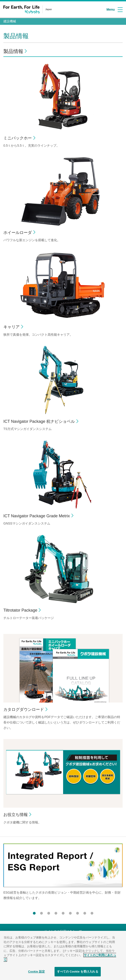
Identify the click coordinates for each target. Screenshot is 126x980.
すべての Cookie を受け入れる (78, 973)
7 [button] (78, 912)
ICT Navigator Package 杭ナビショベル (39, 421)
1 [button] (34, 912)
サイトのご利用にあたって (63, 931)
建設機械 (10, 21)
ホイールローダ (18, 233)
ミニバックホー (18, 138)
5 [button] (63, 912)
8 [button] (85, 912)
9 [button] (92, 912)
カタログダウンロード (24, 710)
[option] (63, 877)
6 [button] (70, 912)
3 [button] (49, 912)
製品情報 (13, 51)
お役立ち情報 (16, 815)
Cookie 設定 (37, 973)
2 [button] (41, 912)
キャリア (11, 327)
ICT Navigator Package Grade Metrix (37, 516)
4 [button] (56, 912)
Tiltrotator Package (20, 610)
